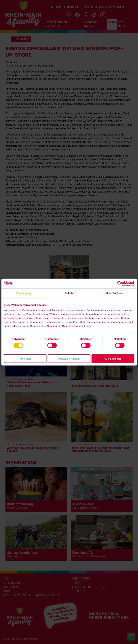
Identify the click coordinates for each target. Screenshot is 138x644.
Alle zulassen (113, 359)
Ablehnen (25, 359)
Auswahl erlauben (69, 359)
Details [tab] (69, 293)
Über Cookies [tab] (114, 293)
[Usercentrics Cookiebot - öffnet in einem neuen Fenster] (120, 283)
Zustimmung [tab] (24, 293)
